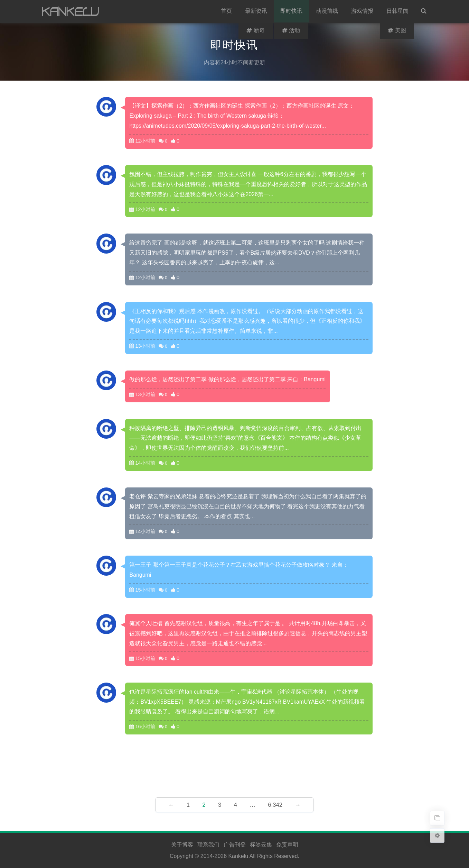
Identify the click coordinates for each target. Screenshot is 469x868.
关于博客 (182, 845)
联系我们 (208, 845)
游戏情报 (363, 12)
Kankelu (238, 856)
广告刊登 (235, 845)
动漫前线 (327, 12)
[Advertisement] (235, 767)
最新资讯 (257, 12)
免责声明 (287, 845)
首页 (227, 12)
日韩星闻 (398, 12)
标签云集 (261, 845)
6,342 (275, 805)
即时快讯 (292, 12)
